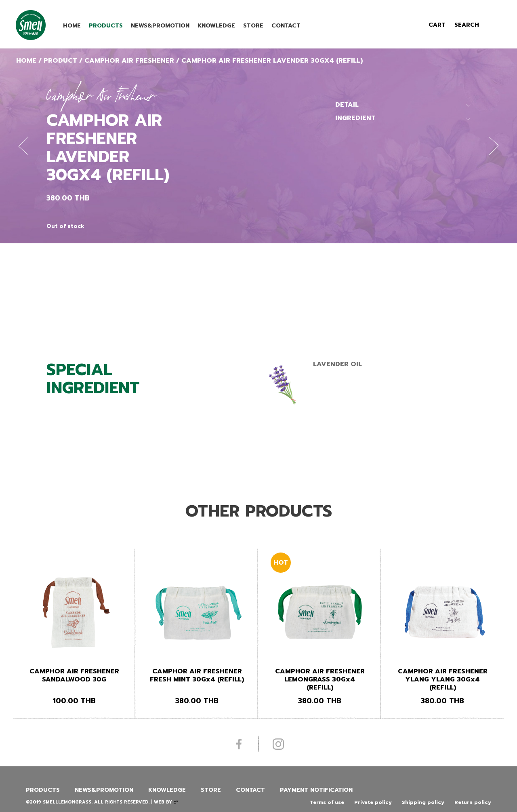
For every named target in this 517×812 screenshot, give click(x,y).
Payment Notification (316, 790)
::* (176, 802)
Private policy (373, 802)
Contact (286, 26)
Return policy (473, 802)
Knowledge (216, 26)
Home (72, 26)
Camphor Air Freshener (129, 61)
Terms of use (327, 802)
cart (437, 25)
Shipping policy (423, 802)
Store (253, 26)
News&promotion (160, 26)
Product (60, 61)
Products (106, 26)
